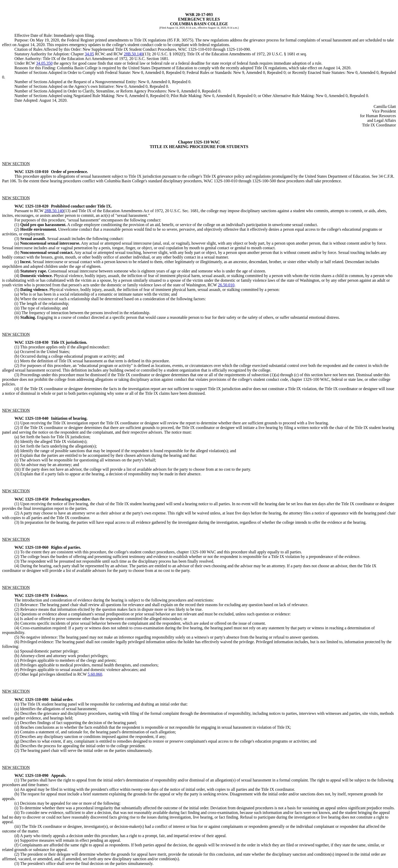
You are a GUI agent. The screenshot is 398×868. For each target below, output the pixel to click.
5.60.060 (95, 674)
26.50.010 (226, 285)
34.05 (89, 54)
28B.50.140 (133, 54)
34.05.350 (44, 63)
